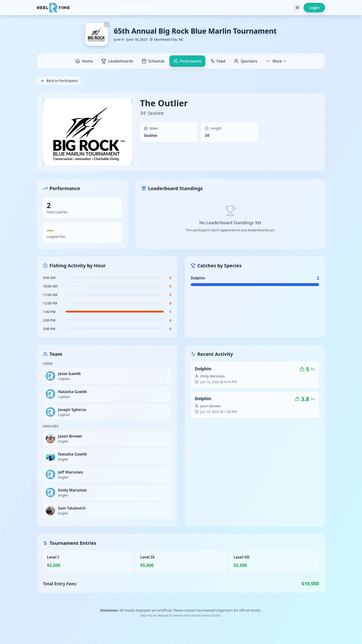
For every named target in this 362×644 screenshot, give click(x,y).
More (276, 61)
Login (314, 8)
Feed (218, 61)
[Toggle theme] (297, 8)
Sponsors (246, 61)
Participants (187, 61)
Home (84, 61)
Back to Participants (59, 81)
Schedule (153, 61)
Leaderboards (117, 61)
